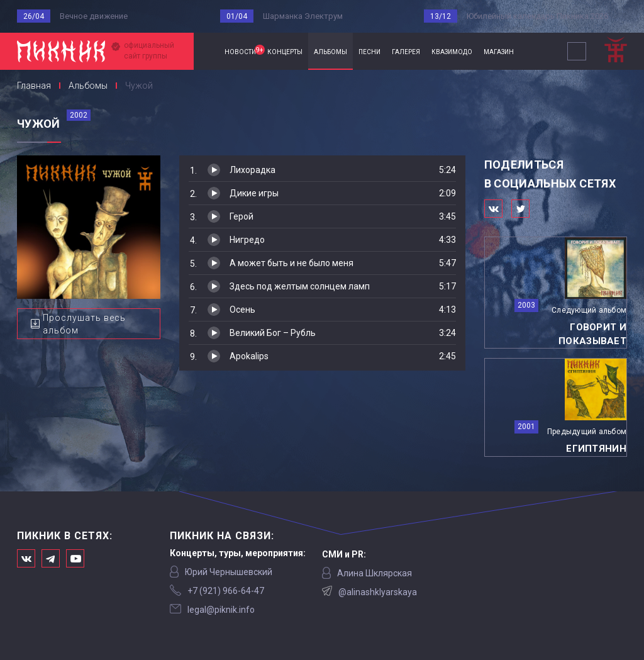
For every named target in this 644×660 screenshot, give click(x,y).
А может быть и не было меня (291, 263)
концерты (285, 51)
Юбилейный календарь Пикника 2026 (537, 16)
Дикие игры (254, 193)
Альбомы (88, 86)
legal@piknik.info (221, 610)
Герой (241, 216)
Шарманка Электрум (303, 16)
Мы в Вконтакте (26, 558)
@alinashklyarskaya (378, 592)
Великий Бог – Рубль (273, 333)
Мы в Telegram (51, 558)
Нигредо (247, 240)
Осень (242, 310)
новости (243, 50)
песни (369, 51)
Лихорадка (253, 170)
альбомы (330, 51)
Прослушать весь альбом (84, 324)
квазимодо (452, 51)
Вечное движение (94, 16)
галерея (406, 51)
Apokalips (249, 356)
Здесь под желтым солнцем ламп (300, 286)
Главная (206, 51)
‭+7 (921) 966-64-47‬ (226, 591)
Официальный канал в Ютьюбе (75, 558)
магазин (499, 51)
